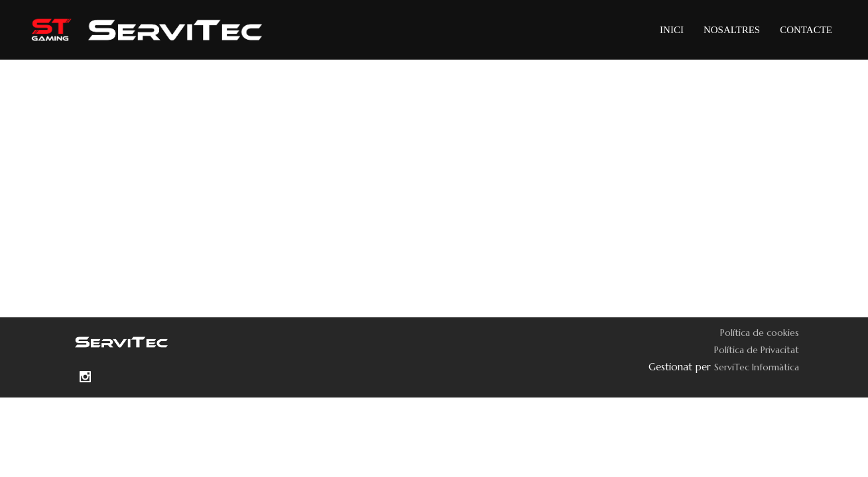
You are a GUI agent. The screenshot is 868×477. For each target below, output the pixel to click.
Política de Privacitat (757, 350)
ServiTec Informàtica (757, 367)
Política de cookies (760, 333)
